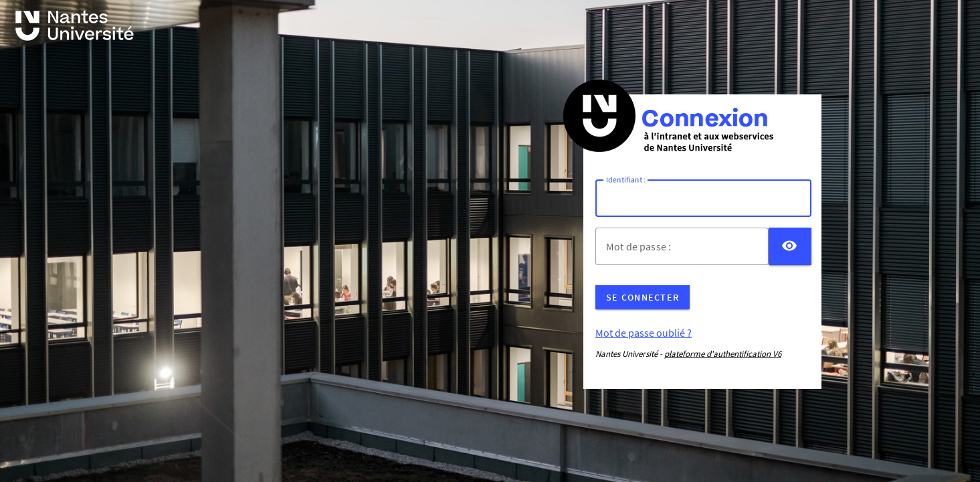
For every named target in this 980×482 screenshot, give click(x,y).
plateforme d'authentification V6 (723, 354)
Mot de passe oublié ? (644, 333)
